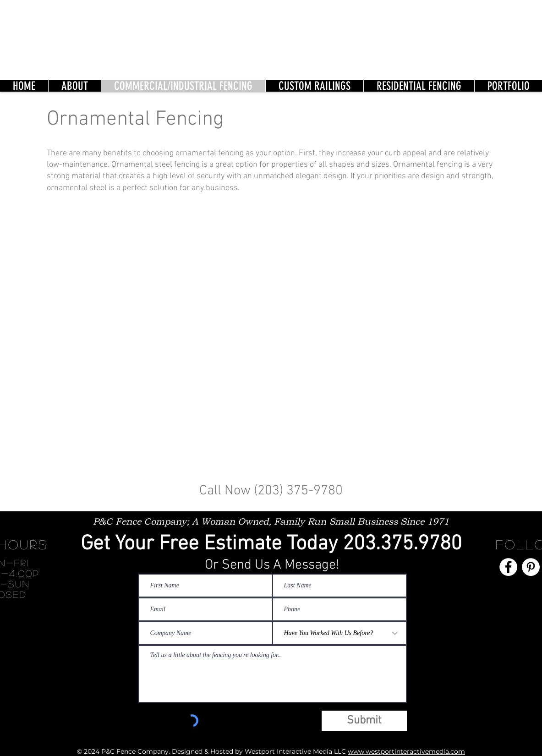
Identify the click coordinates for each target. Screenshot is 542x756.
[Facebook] (508, 567)
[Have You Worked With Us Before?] (339, 633)
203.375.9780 (402, 544)
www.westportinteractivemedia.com (406, 751)
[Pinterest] (531, 567)
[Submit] (364, 721)
